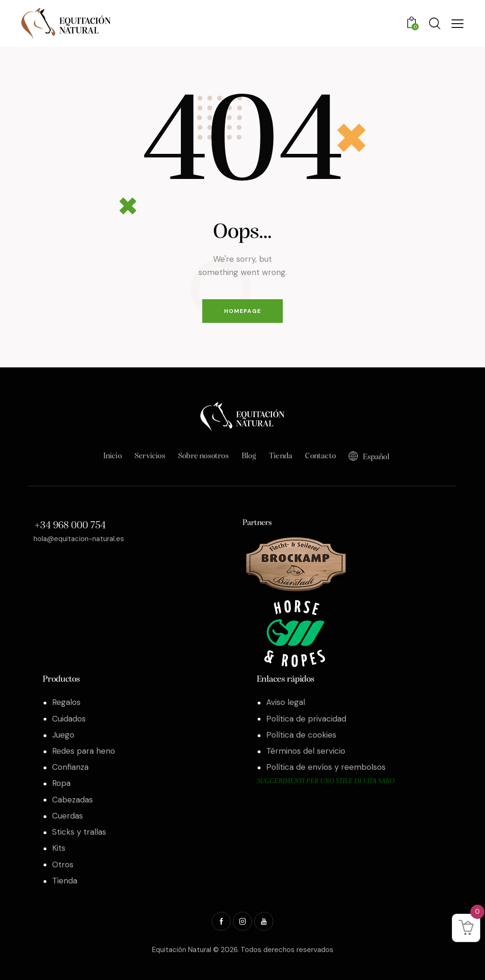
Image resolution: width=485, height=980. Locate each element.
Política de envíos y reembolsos (326, 767)
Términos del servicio (306, 751)
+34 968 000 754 (70, 526)
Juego (63, 735)
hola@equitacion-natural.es (79, 539)
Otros (63, 864)
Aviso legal (286, 702)
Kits (59, 848)
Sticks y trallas (79, 832)
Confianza (70, 767)
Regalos (66, 702)
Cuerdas (67, 816)
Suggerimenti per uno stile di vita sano (326, 781)
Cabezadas (72, 800)
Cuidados (69, 719)
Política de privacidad (306, 719)
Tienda (65, 881)
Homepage (242, 311)
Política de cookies (301, 735)
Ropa (61, 783)
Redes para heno (84, 751)
